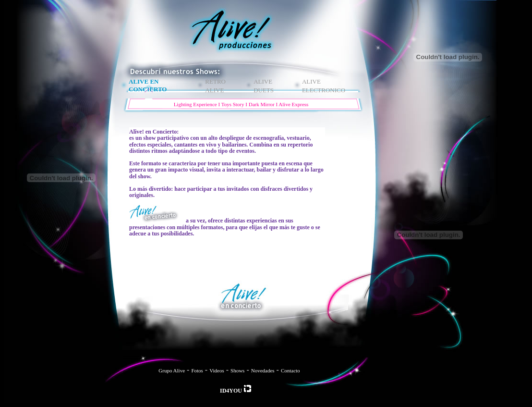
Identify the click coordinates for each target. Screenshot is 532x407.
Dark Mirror (262, 104)
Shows (237, 370)
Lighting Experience (195, 104)
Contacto (290, 370)
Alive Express (293, 104)
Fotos (197, 370)
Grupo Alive (172, 370)
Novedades (263, 370)
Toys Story (233, 104)
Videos (217, 370)
